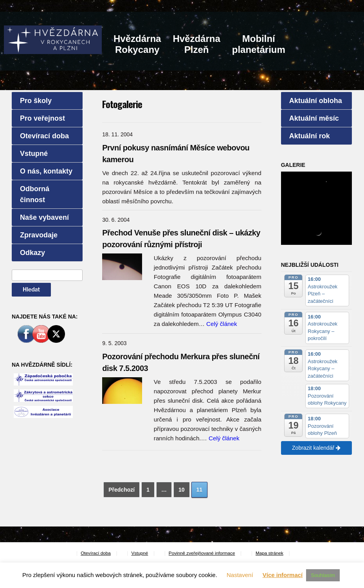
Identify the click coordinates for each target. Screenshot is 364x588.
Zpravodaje (39, 235)
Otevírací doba (44, 136)
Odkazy (32, 253)
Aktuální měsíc (314, 118)
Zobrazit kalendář (316, 448)
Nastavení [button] (240, 575)
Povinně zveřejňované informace (202, 553)
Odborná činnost (35, 194)
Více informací (283, 575)
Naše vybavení (44, 217)
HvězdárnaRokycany (137, 44)
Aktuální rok (310, 136)
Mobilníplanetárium (259, 44)
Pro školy (36, 101)
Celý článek (222, 324)
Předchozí (122, 490)
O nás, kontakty (46, 171)
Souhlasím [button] (323, 575)
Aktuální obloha (316, 101)
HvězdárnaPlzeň (196, 44)
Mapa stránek (269, 553)
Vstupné (34, 154)
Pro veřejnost (42, 118)
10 (182, 490)
